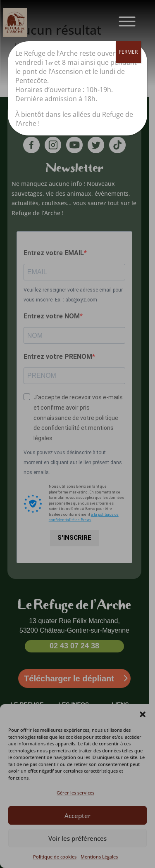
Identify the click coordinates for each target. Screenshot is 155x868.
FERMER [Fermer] (128, 52)
